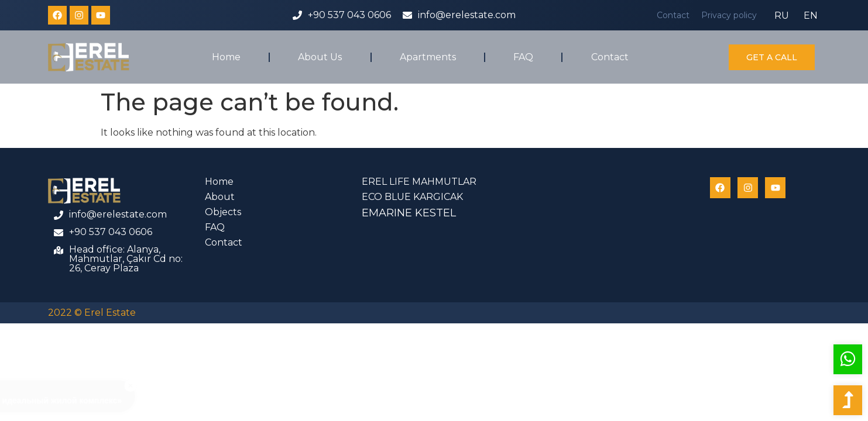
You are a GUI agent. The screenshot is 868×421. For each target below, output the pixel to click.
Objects (223, 212)
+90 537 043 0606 (349, 15)
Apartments (428, 57)
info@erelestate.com (467, 15)
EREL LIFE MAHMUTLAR (419, 182)
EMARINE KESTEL (409, 213)
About (220, 197)
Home (226, 57)
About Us (320, 57)
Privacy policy (729, 15)
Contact (673, 15)
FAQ (523, 57)
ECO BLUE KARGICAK (412, 197)
